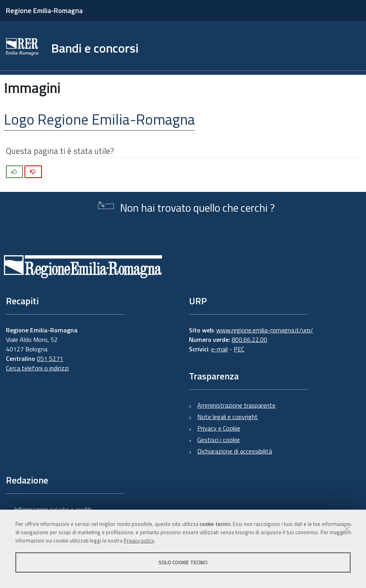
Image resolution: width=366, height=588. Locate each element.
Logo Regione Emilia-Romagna (99, 119)
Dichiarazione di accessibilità (235, 451)
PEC (239, 349)
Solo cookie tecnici (183, 562)
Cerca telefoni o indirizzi (37, 368)
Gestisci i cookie (219, 440)
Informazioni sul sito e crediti (53, 509)
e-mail (219, 349)
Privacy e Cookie (219, 428)
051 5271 (50, 358)
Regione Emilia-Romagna (44, 10)
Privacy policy (139, 541)
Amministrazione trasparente (236, 405)
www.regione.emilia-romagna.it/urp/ (265, 330)
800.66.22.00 (249, 340)
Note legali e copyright (227, 417)
